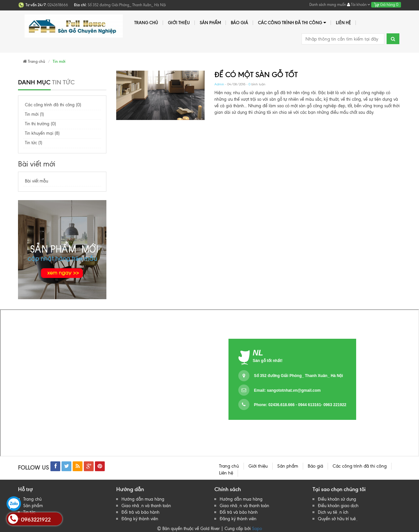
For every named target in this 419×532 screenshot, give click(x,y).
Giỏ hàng (386, 5)
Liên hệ (343, 23)
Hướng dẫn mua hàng (143, 499)
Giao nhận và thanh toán (146, 506)
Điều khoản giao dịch (338, 506)
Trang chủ (146, 23)
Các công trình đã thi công (292, 23)
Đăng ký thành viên (140, 519)
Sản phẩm (210, 23)
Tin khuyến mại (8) (42, 133)
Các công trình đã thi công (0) (53, 105)
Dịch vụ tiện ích (333, 512)
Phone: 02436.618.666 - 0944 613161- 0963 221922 (300, 405)
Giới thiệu (179, 23)
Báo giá (239, 23)
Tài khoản (359, 5)
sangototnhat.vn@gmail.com (294, 390)
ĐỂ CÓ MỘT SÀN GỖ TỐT (256, 75)
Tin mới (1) (34, 114)
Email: (287, 390)
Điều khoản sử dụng (337, 499)
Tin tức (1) (34, 143)
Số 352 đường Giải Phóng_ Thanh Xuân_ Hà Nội (299, 376)
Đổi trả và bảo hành (140, 512)
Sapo (257, 529)
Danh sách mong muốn (328, 5)
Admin (219, 84)
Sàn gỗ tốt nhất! (268, 361)
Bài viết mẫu (36, 181)
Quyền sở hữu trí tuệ (338, 519)
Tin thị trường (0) (40, 124)
